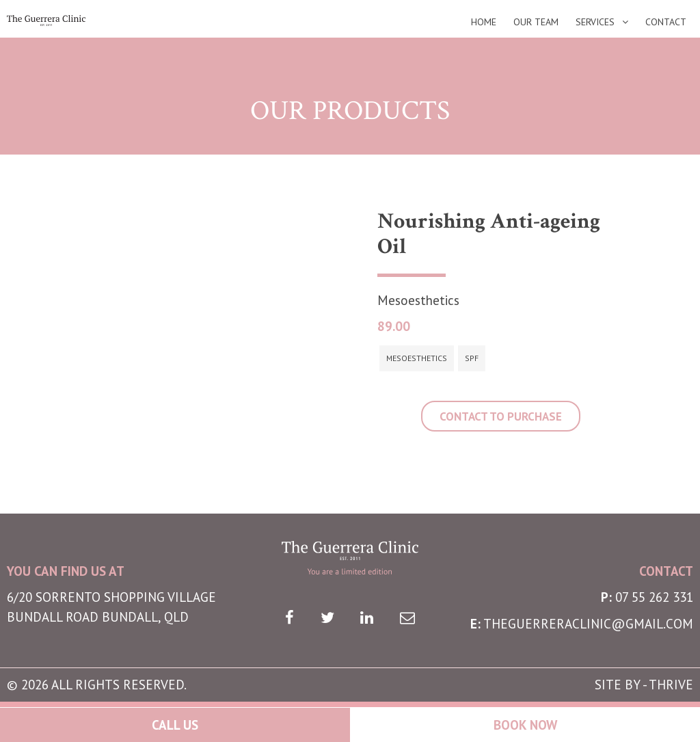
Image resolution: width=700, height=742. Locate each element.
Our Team (536, 22)
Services (595, 22)
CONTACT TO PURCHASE (501, 416)
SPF (472, 358)
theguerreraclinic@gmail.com (588, 624)
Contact (666, 22)
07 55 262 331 (654, 597)
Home (484, 22)
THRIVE (671, 685)
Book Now (525, 725)
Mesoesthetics (417, 358)
